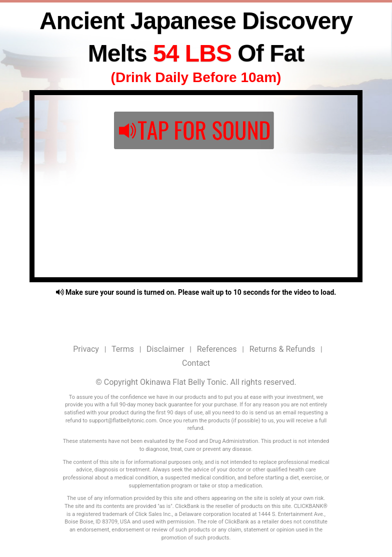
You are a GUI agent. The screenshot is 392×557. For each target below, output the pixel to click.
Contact (196, 363)
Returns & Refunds (282, 349)
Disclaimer (165, 349)
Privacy (86, 349)
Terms (123, 349)
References (217, 349)
